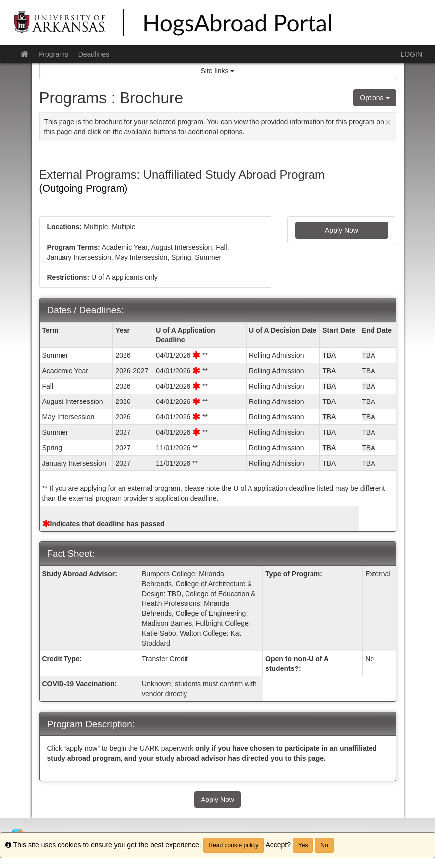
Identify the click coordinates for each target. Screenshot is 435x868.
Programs (53, 54)
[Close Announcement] (388, 122)
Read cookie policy (234, 845)
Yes (303, 845)
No (324, 845)
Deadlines (94, 54)
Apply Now (342, 230)
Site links (218, 71)
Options (374, 98)
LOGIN (411, 54)
